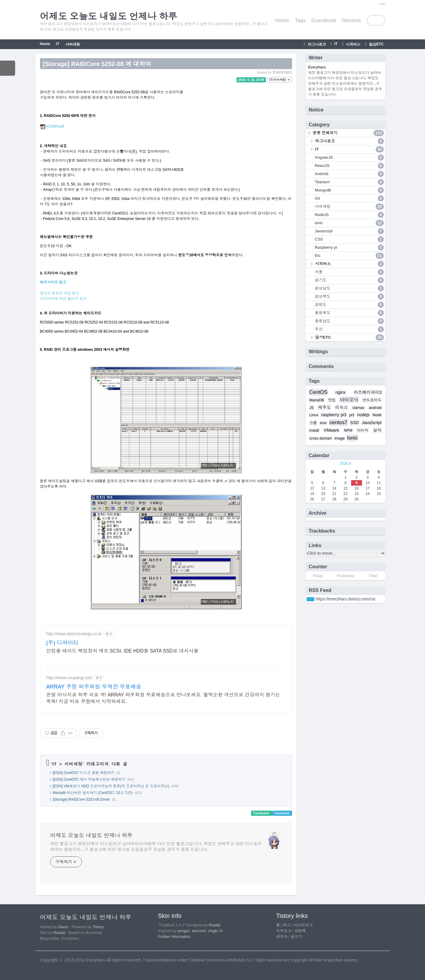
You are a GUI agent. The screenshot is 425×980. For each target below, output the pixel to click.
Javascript (349, 231)
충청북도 (349, 313)
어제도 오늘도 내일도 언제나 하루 (91, 835)
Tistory (98, 927)
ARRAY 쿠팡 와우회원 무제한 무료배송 (94, 687)
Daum (63, 927)
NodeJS (349, 215)
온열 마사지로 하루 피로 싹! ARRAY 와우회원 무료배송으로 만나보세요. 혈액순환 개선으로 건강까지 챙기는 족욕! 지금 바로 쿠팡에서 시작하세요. (163, 698)
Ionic (352, 438)
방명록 (300, 931)
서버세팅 (73, 44)
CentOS (318, 392)
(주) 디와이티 (63, 643)
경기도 (349, 280)
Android (349, 174)
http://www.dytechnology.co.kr (74, 634)
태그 (287, 925)
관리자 (282, 937)
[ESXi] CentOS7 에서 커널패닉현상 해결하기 (89, 779)
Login (382, 4)
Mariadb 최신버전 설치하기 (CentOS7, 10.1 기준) (93, 793)
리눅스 (342, 407)
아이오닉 (349, 400)
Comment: (282, 813)
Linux (314, 415)
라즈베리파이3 (368, 392)
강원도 (349, 305)
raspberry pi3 (334, 415)
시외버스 (353, 44)
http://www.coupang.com (70, 678)
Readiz (59, 933)
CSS (349, 239)
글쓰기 (297, 937)
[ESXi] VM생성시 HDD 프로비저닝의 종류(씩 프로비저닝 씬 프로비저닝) (111, 786)
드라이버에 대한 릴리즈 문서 (63, 299)
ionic (349, 223)
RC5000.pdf (52, 126)
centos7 (339, 422)
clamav (358, 408)
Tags (300, 20)
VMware (332, 430)
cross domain (321, 438)
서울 (349, 272)
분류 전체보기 (348, 133)
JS (312, 408)
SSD (355, 423)
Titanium (349, 182)
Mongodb (349, 190)
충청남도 (349, 321)
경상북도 (349, 297)
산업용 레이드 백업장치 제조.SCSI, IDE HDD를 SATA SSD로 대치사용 (123, 651)
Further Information (174, 937)
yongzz (184, 931)
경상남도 (349, 288)
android (375, 408)
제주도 (324, 407)
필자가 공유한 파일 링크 (60, 293)
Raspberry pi (349, 247)
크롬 (313, 423)
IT (335, 44)
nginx (340, 392)
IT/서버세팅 (280, 80)
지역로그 (284, 931)
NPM (348, 430)
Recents (351, 20)
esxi (323, 423)
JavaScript (372, 423)
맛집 (332, 400)
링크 (63, 282)
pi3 (352, 415)
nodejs (363, 415)
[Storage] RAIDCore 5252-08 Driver (81, 799)
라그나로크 (316, 44)
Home (282, 20)
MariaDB (317, 400)
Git (349, 198)
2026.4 (345, 463)
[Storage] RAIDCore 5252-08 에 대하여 (97, 64)
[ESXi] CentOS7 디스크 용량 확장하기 (84, 773)
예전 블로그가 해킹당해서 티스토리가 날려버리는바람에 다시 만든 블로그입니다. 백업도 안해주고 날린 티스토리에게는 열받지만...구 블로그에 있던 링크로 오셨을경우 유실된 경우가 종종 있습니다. (156, 847)
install (314, 430)
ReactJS (349, 166)
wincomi (199, 931)
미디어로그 (303, 925)
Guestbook (324, 20)
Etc (349, 256)
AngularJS (349, 158)
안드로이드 (372, 400)
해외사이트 (50, 282)
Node (377, 415)
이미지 (363, 430)
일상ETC (376, 44)
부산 (349, 329)
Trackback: (262, 813)
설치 (377, 430)
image (340, 438)
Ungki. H (215, 931)
